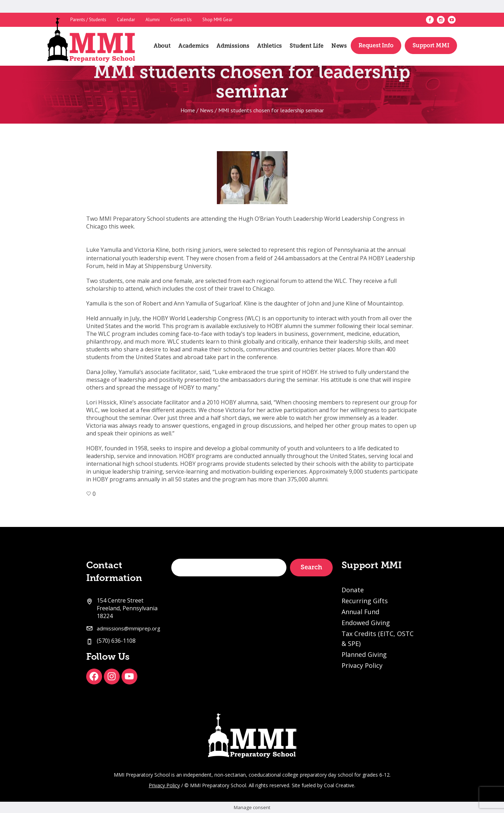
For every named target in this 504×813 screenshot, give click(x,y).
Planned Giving (364, 654)
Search (311, 567)
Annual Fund (360, 612)
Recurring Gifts (365, 601)
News (207, 110)
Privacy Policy (362, 665)
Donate (353, 590)
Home (188, 110)
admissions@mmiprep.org (129, 628)
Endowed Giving (366, 623)
